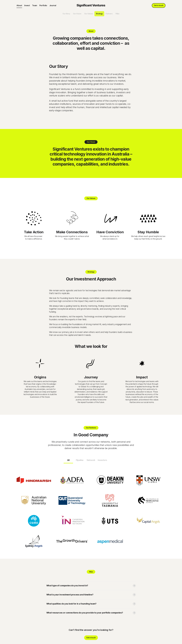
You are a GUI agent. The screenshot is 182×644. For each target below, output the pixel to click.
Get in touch (159, 5)
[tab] (68, 460)
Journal (53, 5)
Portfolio (43, 5)
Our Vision (77, 14)
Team (35, 5)
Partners (109, 14)
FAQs (117, 14)
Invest (27, 5)
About (19, 5)
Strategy (99, 14)
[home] (91, 5)
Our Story (66, 14)
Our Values (89, 14)
